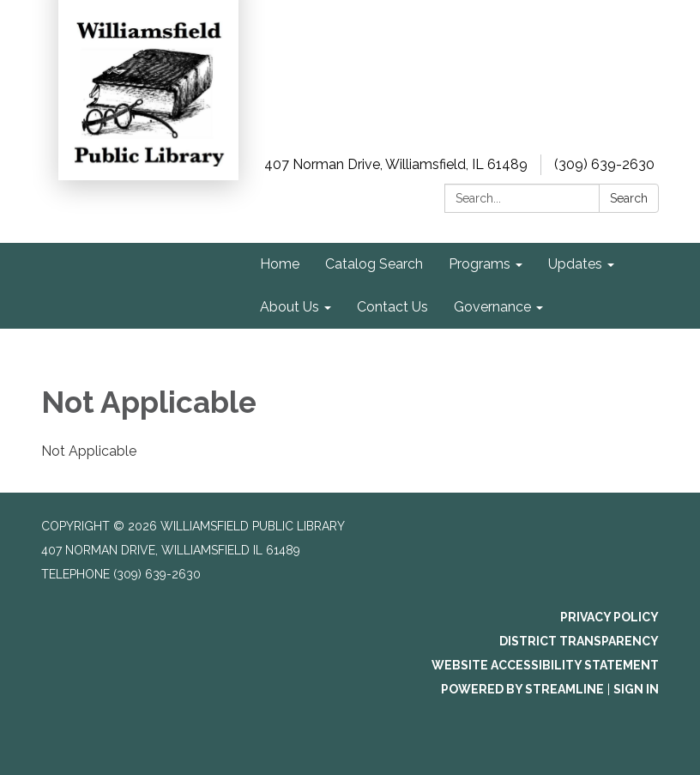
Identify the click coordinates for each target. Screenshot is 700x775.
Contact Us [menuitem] (392, 307)
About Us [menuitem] (290, 307)
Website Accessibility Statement (545, 665)
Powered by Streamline (522, 689)
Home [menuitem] (280, 264)
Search (629, 198)
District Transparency (579, 641)
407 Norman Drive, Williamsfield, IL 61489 (396, 164)
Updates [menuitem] (575, 264)
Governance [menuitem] (492, 307)
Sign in (636, 689)
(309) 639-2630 (604, 164)
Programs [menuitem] (480, 264)
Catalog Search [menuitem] (374, 264)
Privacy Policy (609, 617)
